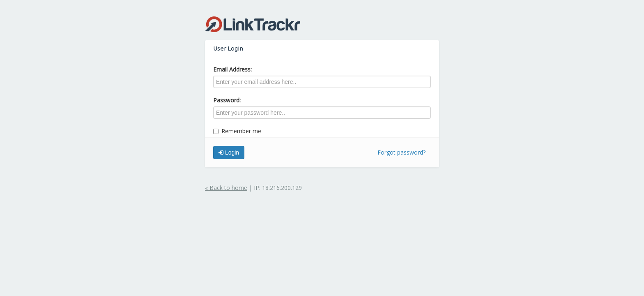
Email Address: (232, 69)
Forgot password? (401, 152)
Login (229, 153)
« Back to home (226, 188)
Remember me (237, 131)
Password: (227, 100)
